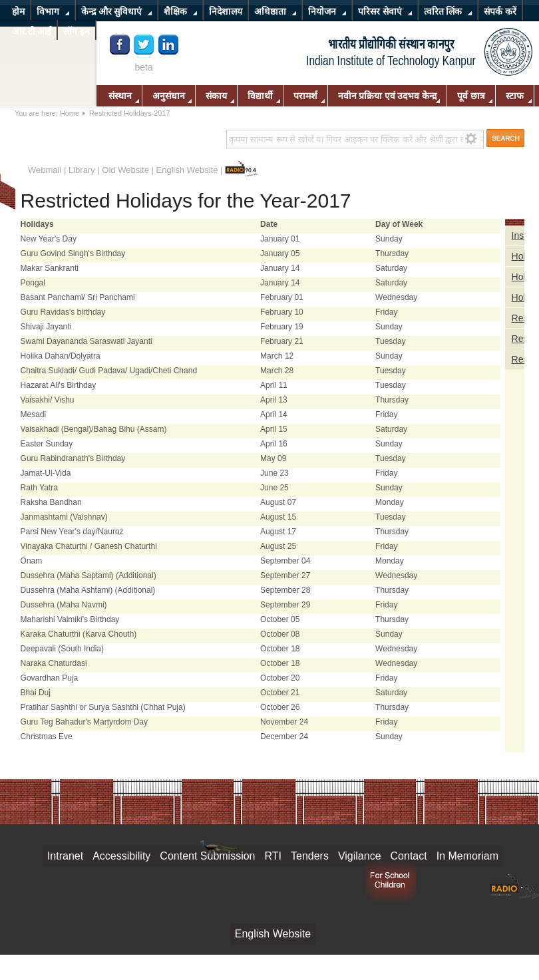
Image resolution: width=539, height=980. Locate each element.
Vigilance (360, 856)
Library (82, 170)
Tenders (310, 856)
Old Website (125, 170)
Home (70, 113)
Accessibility (121, 856)
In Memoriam (467, 856)
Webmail (45, 170)
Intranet (65, 856)
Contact (409, 856)
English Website (187, 170)
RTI (273, 856)
